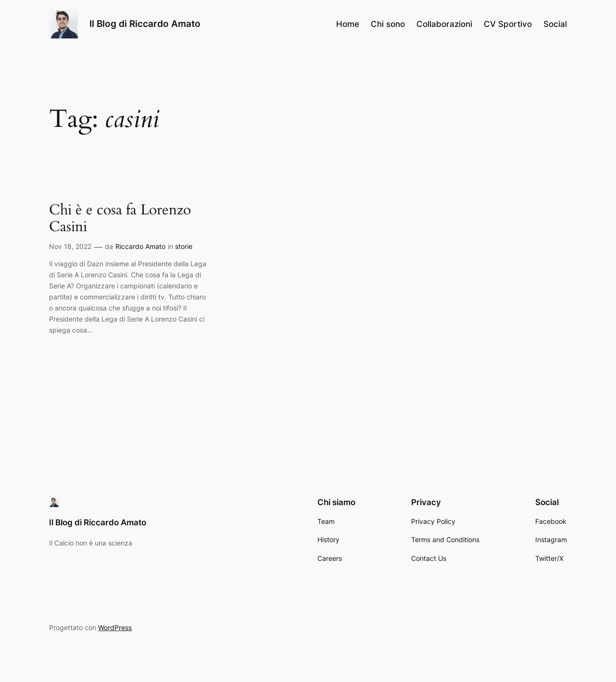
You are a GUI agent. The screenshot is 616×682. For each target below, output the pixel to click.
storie (184, 246)
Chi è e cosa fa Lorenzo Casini (120, 219)
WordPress (115, 627)
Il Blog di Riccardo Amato (145, 24)
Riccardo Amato (140, 246)
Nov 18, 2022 (70, 246)
